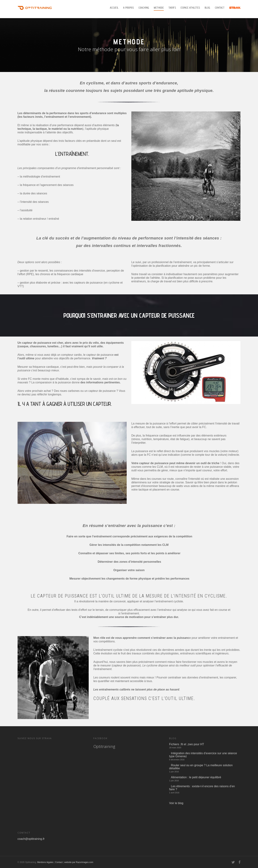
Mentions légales (45, 862)
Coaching (144, 8)
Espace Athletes (190, 8)
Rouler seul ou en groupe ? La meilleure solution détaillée (201, 767)
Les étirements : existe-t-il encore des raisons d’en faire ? (202, 788)
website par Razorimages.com (79, 862)
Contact (220, 8)
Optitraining (104, 746)
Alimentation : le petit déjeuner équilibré (196, 777)
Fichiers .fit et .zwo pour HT (187, 744)
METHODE (159, 8)
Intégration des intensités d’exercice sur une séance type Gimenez (203, 755)
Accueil (114, 8)
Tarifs (172, 8)
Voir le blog (176, 803)
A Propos (128, 8)
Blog (207, 8)
